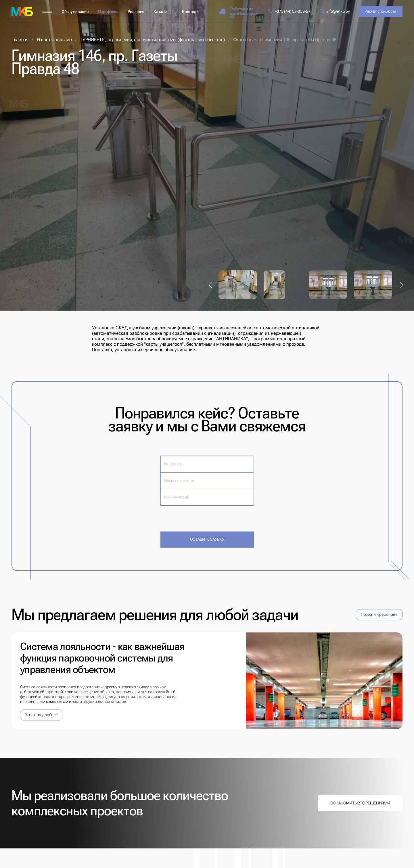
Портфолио (108, 12)
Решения (136, 12)
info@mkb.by (335, 11)
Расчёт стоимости (380, 11)
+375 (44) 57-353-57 (289, 11)
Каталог (161, 12)
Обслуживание (75, 12)
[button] (210, 285)
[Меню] (47, 11)
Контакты (191, 12)
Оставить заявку (207, 539)
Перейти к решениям (379, 614)
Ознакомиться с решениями (360, 803)
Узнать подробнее (41, 715)
